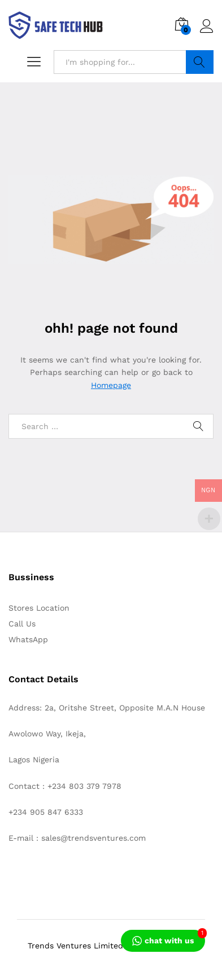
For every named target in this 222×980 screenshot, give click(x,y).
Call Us (22, 624)
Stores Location (39, 608)
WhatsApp (28, 639)
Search (200, 62)
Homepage (111, 385)
